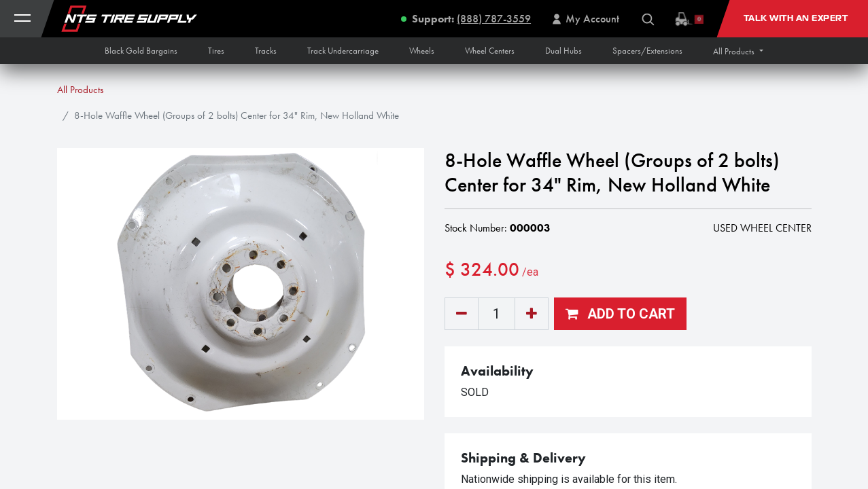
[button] (738, 51)
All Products (80, 90)
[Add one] (532, 314)
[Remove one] (462, 314)
